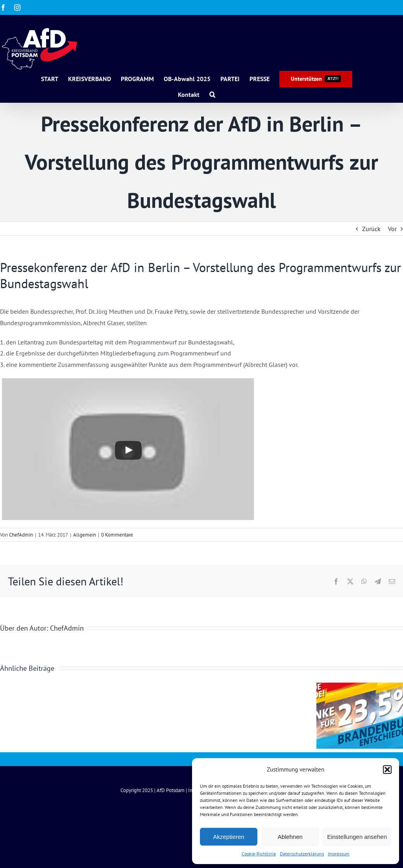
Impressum (339, 854)
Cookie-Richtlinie (259, 854)
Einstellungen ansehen (357, 837)
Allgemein (85, 535)
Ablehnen (290, 837)
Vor (392, 229)
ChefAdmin (21, 535)
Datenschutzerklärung (302, 854)
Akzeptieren (228, 837)
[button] (387, 770)
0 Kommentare (117, 535)
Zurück (371, 229)
